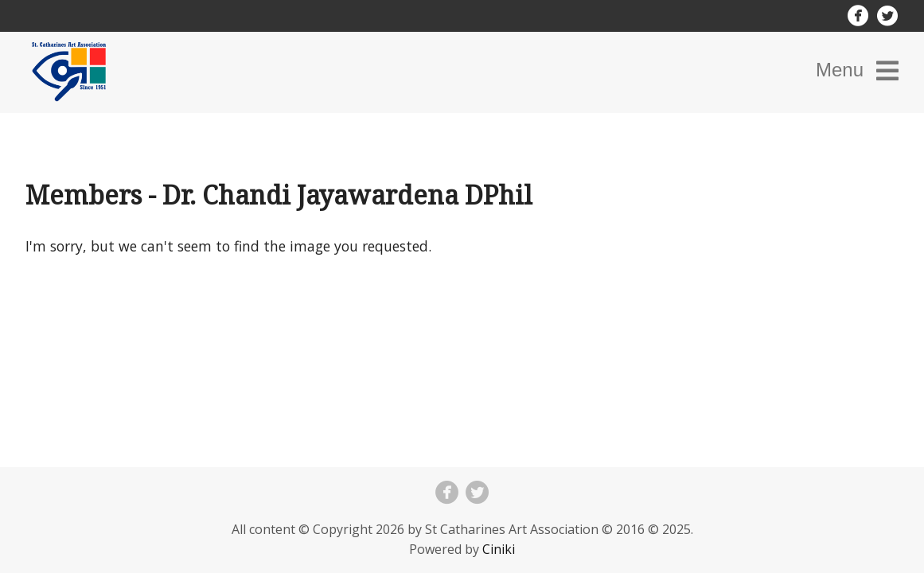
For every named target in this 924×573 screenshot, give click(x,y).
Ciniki (499, 549)
